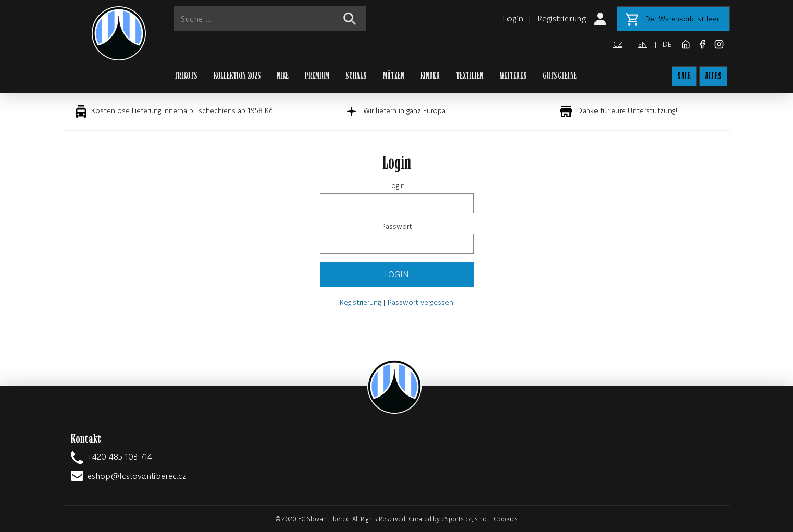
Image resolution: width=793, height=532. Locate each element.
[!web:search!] (349, 19)
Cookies (506, 519)
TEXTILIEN (470, 76)
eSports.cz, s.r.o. (465, 519)
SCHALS (356, 76)
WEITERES (513, 76)
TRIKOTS (186, 76)
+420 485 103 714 (120, 456)
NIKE (283, 76)
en (642, 44)
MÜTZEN (394, 76)
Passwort (397, 226)
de (667, 44)
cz (618, 44)
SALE (684, 76)
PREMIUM (317, 76)
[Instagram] (719, 43)
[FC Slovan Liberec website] (687, 43)
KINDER (430, 76)
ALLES (713, 76)
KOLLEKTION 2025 (237, 76)
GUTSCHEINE (560, 76)
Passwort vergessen (420, 302)
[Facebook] (703, 43)
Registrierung (561, 18)
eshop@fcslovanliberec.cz (137, 476)
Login (513, 18)
